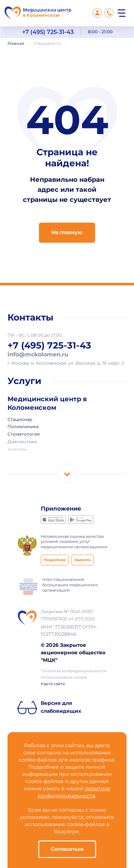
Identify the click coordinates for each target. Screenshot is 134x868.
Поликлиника (23, 427)
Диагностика (22, 442)
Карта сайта (53, 684)
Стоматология (24, 435)
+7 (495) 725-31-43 (48, 32)
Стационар (20, 420)
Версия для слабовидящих (61, 707)
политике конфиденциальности (74, 792)
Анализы (17, 450)
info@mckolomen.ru (38, 355)
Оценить (83, 560)
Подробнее (55, 560)
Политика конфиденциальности (74, 671)
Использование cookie (64, 678)
